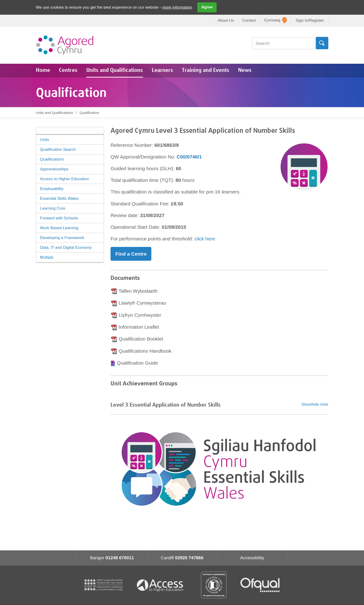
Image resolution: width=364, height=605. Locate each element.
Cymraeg (276, 20)
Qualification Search (58, 149)
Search (322, 43)
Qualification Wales (214, 585)
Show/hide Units (315, 404)
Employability (52, 189)
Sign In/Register (310, 20)
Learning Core (53, 208)
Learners (162, 70)
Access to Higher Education (65, 179)
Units (45, 140)
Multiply (47, 257)
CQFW (104, 585)
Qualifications (52, 159)
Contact (249, 20)
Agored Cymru (65, 45)
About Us (226, 20)
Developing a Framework (62, 238)
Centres (68, 70)
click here (205, 239)
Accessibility (252, 558)
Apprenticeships (54, 169)
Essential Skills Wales (59, 199)
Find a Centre (131, 254)
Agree (207, 7)
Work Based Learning (59, 228)
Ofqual (260, 585)
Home (43, 70)
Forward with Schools (59, 218)
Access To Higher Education (162, 585)
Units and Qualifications (115, 70)
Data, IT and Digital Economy (66, 248)
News (245, 70)
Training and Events (206, 70)
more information (177, 7)
